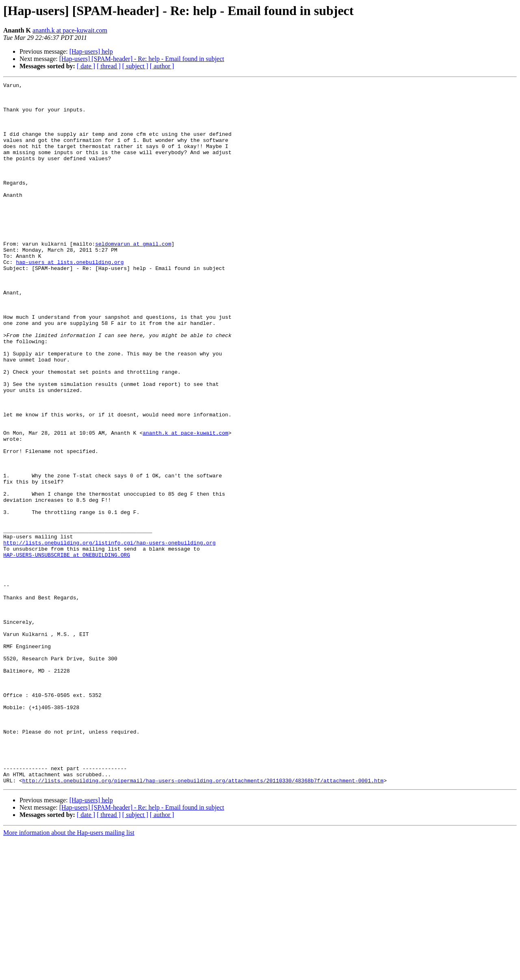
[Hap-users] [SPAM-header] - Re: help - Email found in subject (142, 59)
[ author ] (162, 66)
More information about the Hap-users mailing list (69, 973)
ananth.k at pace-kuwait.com (70, 30)
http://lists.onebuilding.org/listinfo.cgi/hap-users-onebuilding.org (109, 635)
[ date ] (86, 66)
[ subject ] (135, 66)
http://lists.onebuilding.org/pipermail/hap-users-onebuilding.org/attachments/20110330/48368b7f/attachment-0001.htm (203, 921)
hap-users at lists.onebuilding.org (70, 298)
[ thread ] (109, 66)
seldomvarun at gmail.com (133, 277)
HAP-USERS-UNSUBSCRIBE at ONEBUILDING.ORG (67, 650)
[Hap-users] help (91, 51)
